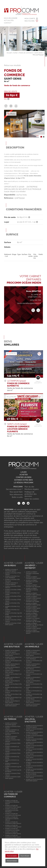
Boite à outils (17, 497)
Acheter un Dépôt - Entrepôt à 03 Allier (32, 614)
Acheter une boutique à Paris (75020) (12, 655)
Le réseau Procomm (23, 483)
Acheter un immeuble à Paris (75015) (33, 678)
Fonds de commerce (26, 53)
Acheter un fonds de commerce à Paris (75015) (13, 833)
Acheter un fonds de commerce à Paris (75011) (13, 836)
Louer (24, 472)
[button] (41, 137)
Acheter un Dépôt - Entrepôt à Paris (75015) (33, 604)
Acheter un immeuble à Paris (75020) (33, 655)
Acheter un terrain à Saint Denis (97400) (13, 777)
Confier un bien (24, 477)
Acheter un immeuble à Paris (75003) (33, 702)
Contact (8, 23)
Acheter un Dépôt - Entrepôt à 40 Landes (33, 601)
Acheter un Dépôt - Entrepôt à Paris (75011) (33, 607)
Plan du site (29, 487)
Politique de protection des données (31, 494)
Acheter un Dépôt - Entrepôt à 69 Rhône (32, 611)
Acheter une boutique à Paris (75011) (12, 682)
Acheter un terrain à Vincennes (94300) (11, 724)
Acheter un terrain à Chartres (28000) (11, 737)
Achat (15, 53)
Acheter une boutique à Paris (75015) (12, 678)
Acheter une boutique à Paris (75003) (12, 702)
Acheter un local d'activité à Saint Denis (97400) (34, 780)
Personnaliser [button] (12, 861)
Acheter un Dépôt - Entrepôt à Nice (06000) (33, 594)
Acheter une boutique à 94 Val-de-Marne (13, 698)
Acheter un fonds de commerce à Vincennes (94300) (12, 802)
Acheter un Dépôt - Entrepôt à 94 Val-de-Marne (34, 624)
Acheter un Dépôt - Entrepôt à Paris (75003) (33, 627)
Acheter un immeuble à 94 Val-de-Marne (34, 698)
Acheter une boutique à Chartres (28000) (12, 665)
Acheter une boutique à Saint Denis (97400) (12, 705)
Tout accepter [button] (12, 856)
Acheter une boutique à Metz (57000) (12, 671)
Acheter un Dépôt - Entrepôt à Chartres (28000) (32, 590)
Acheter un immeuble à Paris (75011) (33, 682)
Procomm (18, 487)
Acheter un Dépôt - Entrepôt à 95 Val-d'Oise (33, 621)
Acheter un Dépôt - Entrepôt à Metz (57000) (33, 597)
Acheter (24, 475)
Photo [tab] (11, 114)
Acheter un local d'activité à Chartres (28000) (34, 740)
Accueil (9, 53)
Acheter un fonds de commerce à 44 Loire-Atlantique (12, 810)
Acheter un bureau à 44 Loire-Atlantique (12, 577)
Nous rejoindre (11, 18)
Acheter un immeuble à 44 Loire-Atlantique (34, 658)
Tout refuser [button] (25, 856)
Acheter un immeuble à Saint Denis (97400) (33, 705)
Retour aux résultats (12, 65)
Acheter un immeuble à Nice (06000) (33, 668)
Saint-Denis (39, 53)
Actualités (9, 20)
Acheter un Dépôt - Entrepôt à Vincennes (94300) (32, 573)
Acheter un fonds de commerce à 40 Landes (12, 829)
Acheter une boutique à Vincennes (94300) (12, 651)
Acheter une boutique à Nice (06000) (12, 668)
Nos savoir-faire (16, 492)
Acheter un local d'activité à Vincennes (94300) (34, 726)
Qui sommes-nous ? (14, 489)
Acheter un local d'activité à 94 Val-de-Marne (34, 773)
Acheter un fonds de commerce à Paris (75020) (13, 806)
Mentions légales (32, 489)
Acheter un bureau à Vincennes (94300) (11, 570)
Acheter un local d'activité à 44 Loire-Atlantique (34, 733)
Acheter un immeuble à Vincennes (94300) (33, 651)
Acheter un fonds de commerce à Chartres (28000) (12, 818)
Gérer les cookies (32, 499)
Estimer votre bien (23, 480)
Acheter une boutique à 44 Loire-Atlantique (13, 658)
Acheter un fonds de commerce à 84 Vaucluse (13, 814)
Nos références (16, 495)
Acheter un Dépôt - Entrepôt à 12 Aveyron (33, 617)
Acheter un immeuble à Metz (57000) (33, 671)
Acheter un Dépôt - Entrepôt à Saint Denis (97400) (33, 632)
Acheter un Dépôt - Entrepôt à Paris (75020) (33, 578)
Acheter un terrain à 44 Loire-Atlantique (12, 731)
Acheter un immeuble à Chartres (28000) (33, 665)
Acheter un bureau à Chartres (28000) (11, 584)
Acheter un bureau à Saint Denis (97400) (13, 624)
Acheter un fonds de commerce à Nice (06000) (13, 823)
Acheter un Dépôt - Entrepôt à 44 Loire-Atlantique (32, 582)
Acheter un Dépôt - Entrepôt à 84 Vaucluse (33, 586)
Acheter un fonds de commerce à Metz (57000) (13, 826)
